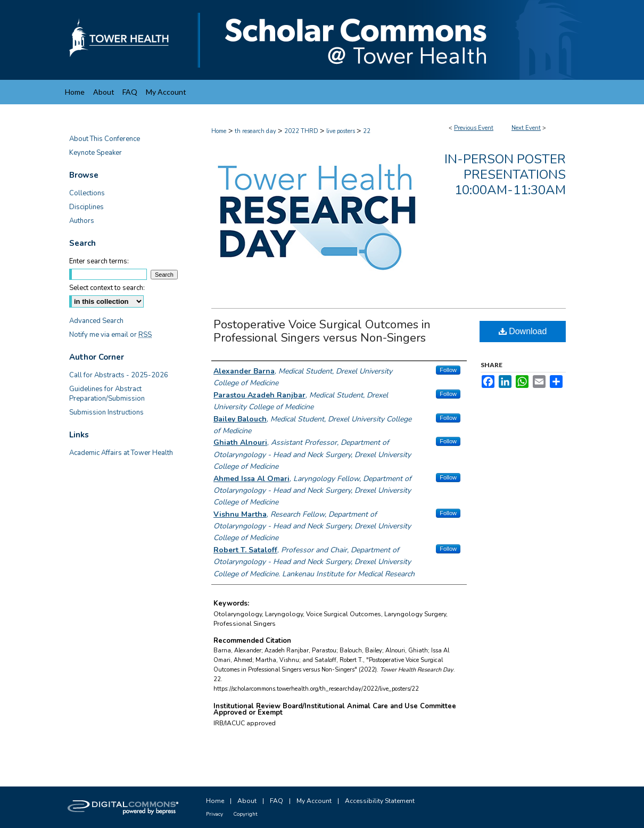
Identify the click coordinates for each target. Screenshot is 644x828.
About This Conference (105, 139)
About (247, 801)
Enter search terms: (99, 261)
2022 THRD (302, 131)
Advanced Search (96, 321)
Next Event (526, 128)
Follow (448, 370)
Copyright (245, 814)
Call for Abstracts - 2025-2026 (119, 375)
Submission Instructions (106, 412)
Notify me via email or (110, 335)
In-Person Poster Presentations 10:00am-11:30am (505, 175)
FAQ (276, 801)
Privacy (214, 814)
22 (367, 131)
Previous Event (474, 128)
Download (523, 331)
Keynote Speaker (96, 153)
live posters (341, 131)
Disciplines (86, 207)
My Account (314, 801)
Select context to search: (107, 288)
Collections (87, 193)
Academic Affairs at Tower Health (121, 453)
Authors (82, 221)
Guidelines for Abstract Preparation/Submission (107, 394)
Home (219, 131)
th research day (256, 131)
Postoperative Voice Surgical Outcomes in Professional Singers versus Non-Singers (322, 331)
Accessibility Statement (380, 801)
